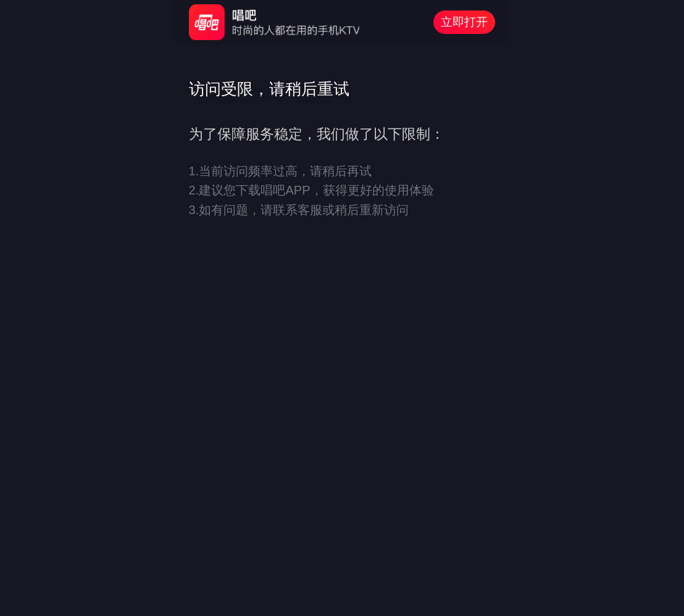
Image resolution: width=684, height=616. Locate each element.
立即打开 (464, 22)
